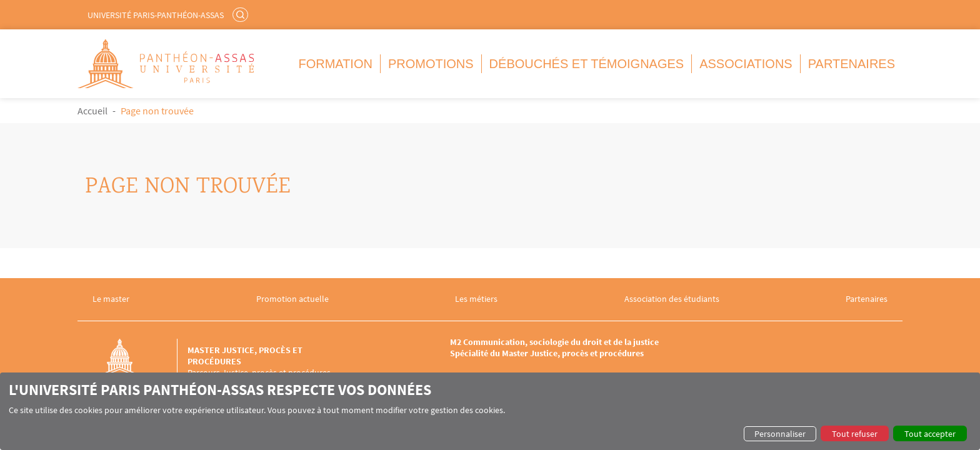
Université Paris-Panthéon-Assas (156, 15)
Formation (335, 64)
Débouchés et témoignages (587, 64)
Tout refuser (855, 434)
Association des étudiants (672, 299)
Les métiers (476, 299)
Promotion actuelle (292, 299)
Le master (111, 299)
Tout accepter (930, 434)
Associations (746, 64)
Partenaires (852, 64)
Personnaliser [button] (780, 434)
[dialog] (490, 411)
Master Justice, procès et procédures (245, 356)
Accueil (92, 111)
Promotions (431, 64)
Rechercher (242, 14)
